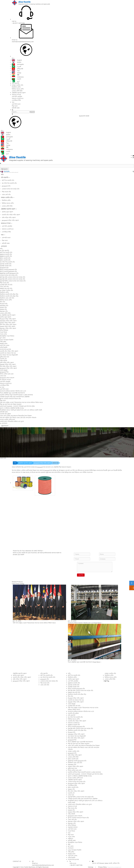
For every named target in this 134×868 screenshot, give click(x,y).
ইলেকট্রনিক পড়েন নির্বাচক (7, 336)
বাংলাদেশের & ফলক (5, 349)
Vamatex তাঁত (4, 306)
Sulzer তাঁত (3, 307)
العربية (16, 66)
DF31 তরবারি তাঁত (5, 258)
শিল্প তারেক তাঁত (6, 192)
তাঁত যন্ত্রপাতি (16, 83)
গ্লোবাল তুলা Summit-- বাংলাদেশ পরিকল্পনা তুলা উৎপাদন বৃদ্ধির (17, 406)
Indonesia (18, 77)
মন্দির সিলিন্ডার (4, 330)
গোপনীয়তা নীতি (16, 100)
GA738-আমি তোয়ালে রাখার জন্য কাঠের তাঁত (13, 279)
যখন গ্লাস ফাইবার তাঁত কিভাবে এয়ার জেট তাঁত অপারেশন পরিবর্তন (18, 418)
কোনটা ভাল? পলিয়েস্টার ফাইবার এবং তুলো (12, 421)
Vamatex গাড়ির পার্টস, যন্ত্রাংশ (8, 321)
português (18, 64)
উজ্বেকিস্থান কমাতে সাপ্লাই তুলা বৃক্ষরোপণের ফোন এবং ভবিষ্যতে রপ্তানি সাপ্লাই (21, 410)
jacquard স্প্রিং (4, 372)
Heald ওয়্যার (4, 344)
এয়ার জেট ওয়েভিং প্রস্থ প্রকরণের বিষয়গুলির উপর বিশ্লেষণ (16, 416)
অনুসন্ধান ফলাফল (73, 827)
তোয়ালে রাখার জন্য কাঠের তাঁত (11, 189)
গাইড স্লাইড (3, 342)
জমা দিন (81, 575)
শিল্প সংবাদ (15, 106)
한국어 (17, 62)
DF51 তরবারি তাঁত (5, 260)
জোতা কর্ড (3, 376)
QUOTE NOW (84, 116)
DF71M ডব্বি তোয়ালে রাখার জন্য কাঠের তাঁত (13, 277)
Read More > (98, 623)
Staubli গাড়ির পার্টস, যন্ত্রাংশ (8, 364)
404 (69, 844)
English (17, 60)
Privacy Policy (102, 867)
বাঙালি (16, 79)
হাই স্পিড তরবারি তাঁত (8, 180)
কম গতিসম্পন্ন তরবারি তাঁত (9, 183)
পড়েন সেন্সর (3, 334)
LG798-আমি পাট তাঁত (6, 285)
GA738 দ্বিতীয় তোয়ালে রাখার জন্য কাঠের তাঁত (13, 281)
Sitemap (91, 867)
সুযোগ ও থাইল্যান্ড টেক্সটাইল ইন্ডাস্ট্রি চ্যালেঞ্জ (12, 408)
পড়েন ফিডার (4, 332)
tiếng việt (17, 69)
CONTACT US (17, 861)
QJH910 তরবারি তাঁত (6, 254)
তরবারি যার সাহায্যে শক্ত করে (8, 353)
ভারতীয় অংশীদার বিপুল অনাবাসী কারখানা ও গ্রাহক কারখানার (16, 395)
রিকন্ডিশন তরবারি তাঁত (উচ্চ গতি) (9, 296)
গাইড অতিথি (4, 361)
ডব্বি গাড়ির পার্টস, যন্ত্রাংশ (9, 217)
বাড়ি (2, 174)
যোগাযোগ (4, 246)
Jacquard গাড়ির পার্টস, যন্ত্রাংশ (10, 220)
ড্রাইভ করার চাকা (5, 357)
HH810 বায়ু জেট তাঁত (6, 288)
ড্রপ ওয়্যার (3, 338)
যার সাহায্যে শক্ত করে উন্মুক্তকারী (9, 355)
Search (32, 112)
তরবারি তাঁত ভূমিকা (5, 414)
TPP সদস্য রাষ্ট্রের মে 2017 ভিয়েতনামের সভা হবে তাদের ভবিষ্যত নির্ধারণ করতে (21, 402)
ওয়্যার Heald (4, 370)
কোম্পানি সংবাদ (16, 104)
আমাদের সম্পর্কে (16, 95)
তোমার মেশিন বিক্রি (17, 91)
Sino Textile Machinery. (28, 867)
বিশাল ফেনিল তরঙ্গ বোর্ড (7, 374)
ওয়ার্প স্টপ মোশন (5, 345)
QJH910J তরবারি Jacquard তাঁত (9, 273)
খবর (13, 102)
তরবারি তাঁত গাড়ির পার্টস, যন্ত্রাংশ (11, 215)
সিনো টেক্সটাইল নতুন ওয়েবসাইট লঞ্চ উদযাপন (12, 393)
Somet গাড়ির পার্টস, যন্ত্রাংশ (8, 326)
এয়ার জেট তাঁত (6, 195)
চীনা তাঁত (3, 302)
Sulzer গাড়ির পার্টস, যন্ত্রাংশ (8, 323)
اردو (16, 81)
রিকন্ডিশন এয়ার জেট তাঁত (7, 298)
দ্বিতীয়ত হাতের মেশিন (18, 89)
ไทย (16, 71)
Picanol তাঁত (4, 304)
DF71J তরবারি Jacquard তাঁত (8, 271)
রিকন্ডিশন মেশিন (16, 87)
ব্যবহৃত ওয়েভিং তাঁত (18, 85)
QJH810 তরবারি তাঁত (6, 256)
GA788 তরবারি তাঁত (6, 266)
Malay (16, 73)
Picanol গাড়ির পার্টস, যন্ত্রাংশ (8, 319)
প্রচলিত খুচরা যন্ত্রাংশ (7, 212)
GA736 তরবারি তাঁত (6, 264)
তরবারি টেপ (3, 359)
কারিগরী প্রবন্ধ (16, 108)
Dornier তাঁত (4, 311)
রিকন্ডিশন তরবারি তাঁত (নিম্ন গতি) (9, 294)
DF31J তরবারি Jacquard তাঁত (8, 269)
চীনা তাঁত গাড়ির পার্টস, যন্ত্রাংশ (8, 325)
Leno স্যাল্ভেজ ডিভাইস (7, 340)
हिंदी (16, 75)
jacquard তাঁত (6, 186)
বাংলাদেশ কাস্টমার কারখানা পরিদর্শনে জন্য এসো (13, 391)
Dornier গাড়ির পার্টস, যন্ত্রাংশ (8, 328)
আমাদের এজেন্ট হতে (18, 98)
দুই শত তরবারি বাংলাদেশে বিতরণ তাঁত (10, 399)
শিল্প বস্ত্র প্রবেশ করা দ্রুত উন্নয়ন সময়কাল (11, 404)
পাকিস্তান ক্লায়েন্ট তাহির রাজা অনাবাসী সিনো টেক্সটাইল (15, 397)
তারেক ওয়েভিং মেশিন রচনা (7, 419)
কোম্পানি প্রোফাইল (17, 96)
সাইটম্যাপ (71, 839)
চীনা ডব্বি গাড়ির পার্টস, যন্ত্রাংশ (8, 366)
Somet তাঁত (3, 309)
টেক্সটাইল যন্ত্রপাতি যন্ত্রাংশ (19, 93)
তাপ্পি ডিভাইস (4, 347)
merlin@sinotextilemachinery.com (23, 42)
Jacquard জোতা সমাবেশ (7, 378)
